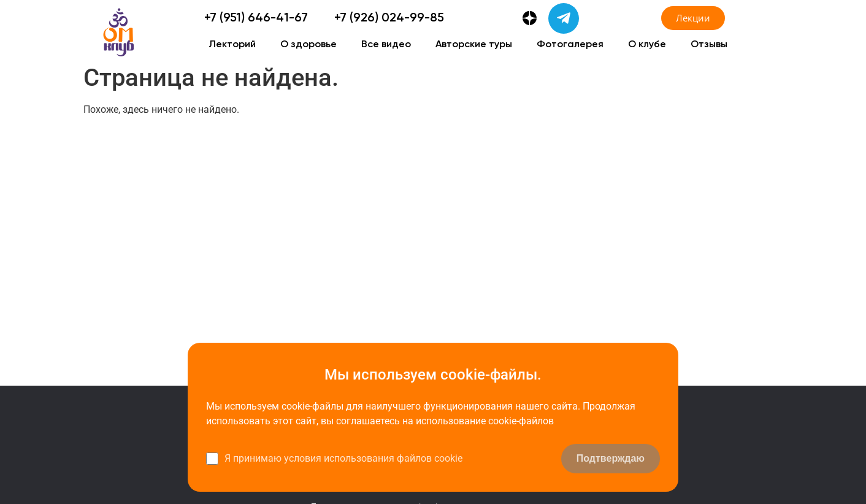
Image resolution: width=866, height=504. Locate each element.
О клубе (647, 45)
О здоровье (308, 45)
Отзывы (709, 45)
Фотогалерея (570, 45)
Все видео (386, 45)
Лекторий (232, 45)
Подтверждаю (611, 458)
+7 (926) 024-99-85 (389, 18)
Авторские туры (474, 45)
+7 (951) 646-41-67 (256, 18)
